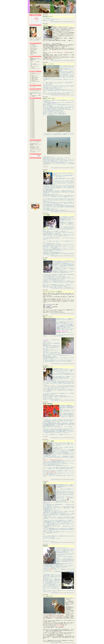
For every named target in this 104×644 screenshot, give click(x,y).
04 (35, 18)
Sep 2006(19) (33, 127)
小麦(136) (32, 54)
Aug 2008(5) (32, 105)
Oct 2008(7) (32, 103)
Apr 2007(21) (32, 121)
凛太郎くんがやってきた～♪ (50, 98)
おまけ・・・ (32, 66)
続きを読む (46, 167)
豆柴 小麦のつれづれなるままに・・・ (44, 5)
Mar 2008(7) (32, 110)
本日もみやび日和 (33, 152)
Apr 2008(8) (32, 109)
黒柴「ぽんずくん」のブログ (35, 146)
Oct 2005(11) (32, 138)
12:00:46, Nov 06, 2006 (62, 542)
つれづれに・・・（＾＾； (49, 25)
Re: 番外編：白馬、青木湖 (34, 78)
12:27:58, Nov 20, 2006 (62, 95)
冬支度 (45, 259)
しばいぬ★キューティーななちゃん (36, 151)
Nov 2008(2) (32, 103)
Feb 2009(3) (32, 100)
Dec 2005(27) (33, 136)
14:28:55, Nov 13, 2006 (62, 288)
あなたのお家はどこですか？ (35, 143)
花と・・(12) (32, 48)
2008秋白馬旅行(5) (33, 45)
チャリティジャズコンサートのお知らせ (53, 292)
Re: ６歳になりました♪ (34, 76)
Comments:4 (72, 256)
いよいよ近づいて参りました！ (35, 92)
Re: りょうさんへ (33, 73)
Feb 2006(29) (33, 134)
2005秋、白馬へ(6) (33, 53)
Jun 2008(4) (32, 107)
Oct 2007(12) (32, 115)
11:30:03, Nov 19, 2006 (62, 168)
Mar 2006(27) (33, 133)
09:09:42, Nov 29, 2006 (62, 22)
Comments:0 (72, 168)
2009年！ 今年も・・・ (34, 64)
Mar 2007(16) (33, 122)
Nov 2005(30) (33, 137)
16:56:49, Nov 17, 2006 (62, 256)
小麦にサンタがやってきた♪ (34, 66)
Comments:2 (72, 95)
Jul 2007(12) (32, 118)
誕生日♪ (32, 58)
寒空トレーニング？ (48, 317)
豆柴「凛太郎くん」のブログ (35, 148)
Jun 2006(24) (33, 130)
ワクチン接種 (46, 215)
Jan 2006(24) (32, 135)
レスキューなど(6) (33, 51)
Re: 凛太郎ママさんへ (34, 79)
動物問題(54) (32, 51)
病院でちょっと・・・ (48, 171)
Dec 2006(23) (33, 125)
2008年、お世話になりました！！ (35, 65)
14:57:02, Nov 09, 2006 (62, 438)
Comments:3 (72, 593)
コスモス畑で (32, 67)
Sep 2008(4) (32, 104)
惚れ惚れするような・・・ (49, 367)
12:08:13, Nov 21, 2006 (62, 60)
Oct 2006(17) (32, 126)
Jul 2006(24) (32, 129)
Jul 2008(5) (32, 106)
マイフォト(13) (33, 87)
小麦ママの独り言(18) (34, 52)
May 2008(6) (32, 108)
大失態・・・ (46, 483)
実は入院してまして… (48, 16)
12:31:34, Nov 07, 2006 (62, 479)
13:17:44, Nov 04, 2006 (62, 593)
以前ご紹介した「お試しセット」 (51, 386)
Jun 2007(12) (33, 119)
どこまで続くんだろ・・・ (49, 596)
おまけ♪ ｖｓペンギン (49, 64)
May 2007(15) (33, 120)
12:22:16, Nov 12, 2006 (62, 313)
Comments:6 (72, 60)
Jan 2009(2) (32, 101)
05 (37, 18)
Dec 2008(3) (32, 102)
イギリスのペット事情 (48, 441)
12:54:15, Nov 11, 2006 (62, 364)
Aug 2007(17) (33, 117)
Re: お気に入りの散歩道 (34, 80)
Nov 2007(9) (32, 114)
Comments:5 (72, 22)
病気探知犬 (46, 546)
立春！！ (32, 61)
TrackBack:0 (68, 22)
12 (37, 20)
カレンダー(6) (32, 46)
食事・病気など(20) (33, 50)
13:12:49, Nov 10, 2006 (62, 400)
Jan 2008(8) (32, 112)
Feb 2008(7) (32, 111)
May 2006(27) (33, 131)
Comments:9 (72, 542)
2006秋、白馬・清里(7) (34, 49)
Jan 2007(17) (32, 124)
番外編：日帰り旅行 (48, 404)
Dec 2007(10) (33, 113)
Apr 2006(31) (32, 132)
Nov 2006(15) (33, 125)
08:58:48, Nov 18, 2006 (62, 211)
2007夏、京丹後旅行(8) (34, 47)
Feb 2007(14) (33, 123)
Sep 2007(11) (33, 116)
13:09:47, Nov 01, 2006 (62, 643)
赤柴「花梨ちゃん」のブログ (35, 147)
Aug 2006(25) (33, 128)
